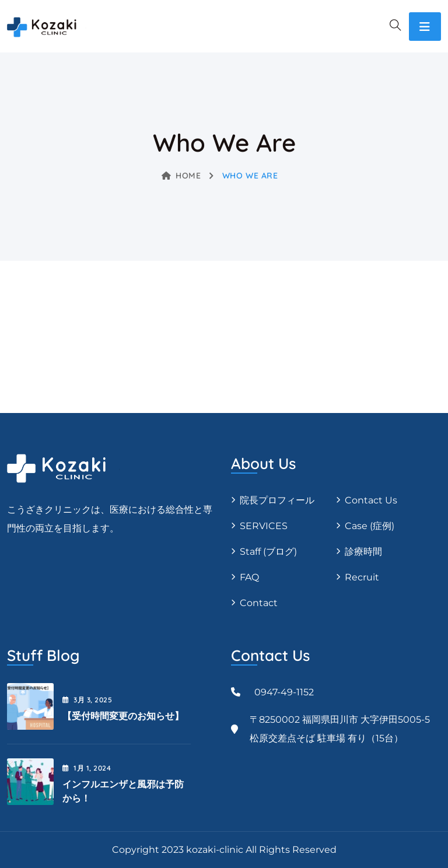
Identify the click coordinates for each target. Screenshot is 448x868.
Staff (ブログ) (268, 552)
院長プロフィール (277, 500)
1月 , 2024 (87, 768)
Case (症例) (370, 526)
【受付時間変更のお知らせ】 (123, 716)
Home (181, 176)
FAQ (249, 577)
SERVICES (264, 526)
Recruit (362, 577)
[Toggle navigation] (425, 27)
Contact (259, 603)
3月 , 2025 (87, 700)
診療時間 (363, 552)
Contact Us (371, 500)
